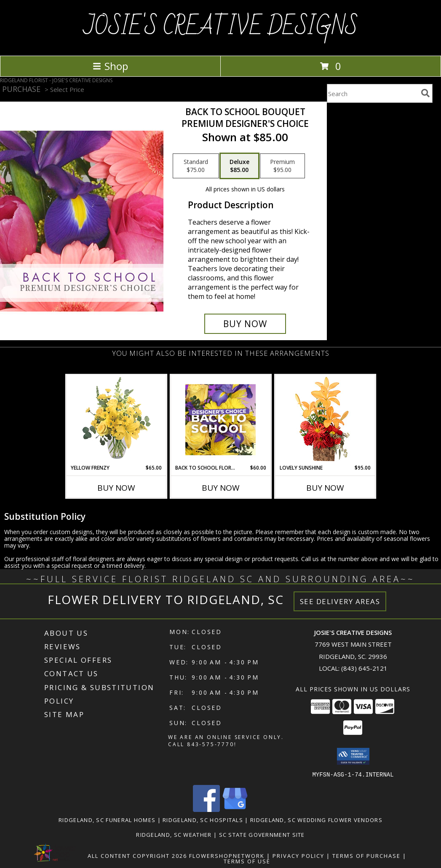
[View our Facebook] (206, 809)
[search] (425, 93)
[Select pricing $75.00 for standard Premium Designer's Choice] (196, 166)
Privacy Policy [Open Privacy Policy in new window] (298, 855)
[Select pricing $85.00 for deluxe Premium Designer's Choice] (239, 166)
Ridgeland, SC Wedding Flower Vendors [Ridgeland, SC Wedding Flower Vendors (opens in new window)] (316, 820)
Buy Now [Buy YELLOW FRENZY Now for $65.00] (116, 488)
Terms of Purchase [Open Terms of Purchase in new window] (366, 855)
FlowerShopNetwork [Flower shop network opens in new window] (227, 855)
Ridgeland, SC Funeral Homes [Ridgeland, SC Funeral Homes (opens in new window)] (107, 820)
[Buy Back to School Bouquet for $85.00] (245, 324)
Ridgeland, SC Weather (174, 834)
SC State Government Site (262, 834)
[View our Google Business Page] (235, 809)
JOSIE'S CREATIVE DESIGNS (221, 27)
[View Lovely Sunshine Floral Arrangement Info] (325, 420)
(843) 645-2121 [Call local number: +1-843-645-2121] (364, 668)
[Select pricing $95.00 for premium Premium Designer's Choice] (282, 166)
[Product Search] (372, 93)
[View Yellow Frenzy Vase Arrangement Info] (116, 420)
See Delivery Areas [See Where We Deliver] (340, 601)
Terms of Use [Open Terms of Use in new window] (247, 861)
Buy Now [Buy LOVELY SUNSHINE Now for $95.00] (325, 488)
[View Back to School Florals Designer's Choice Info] (220, 419)
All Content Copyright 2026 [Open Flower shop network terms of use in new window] (137, 855)
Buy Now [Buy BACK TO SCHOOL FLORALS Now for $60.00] (221, 488)
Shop (110, 66)
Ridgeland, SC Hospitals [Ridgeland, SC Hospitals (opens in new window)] (203, 820)
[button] (353, 756)
